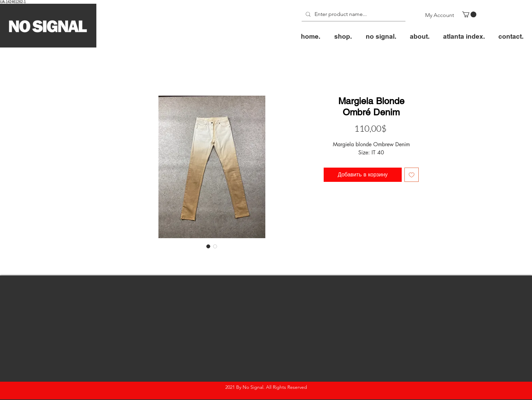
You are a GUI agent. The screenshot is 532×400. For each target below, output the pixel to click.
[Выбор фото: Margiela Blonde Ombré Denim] (208, 246)
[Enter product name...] (353, 14)
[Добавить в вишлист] (412, 175)
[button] (469, 14)
